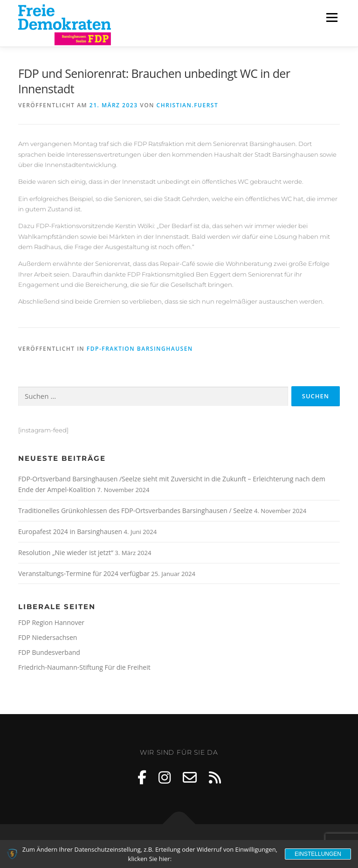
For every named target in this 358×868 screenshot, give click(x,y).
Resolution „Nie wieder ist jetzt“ (66, 552)
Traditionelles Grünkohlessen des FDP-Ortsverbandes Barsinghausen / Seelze (135, 510)
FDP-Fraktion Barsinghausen (140, 349)
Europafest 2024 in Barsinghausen (70, 531)
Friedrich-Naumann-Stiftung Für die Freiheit (84, 667)
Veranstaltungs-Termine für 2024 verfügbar (84, 573)
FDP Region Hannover (51, 622)
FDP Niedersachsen (48, 637)
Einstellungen (318, 854)
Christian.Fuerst (188, 105)
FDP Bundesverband (49, 652)
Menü (332, 17)
